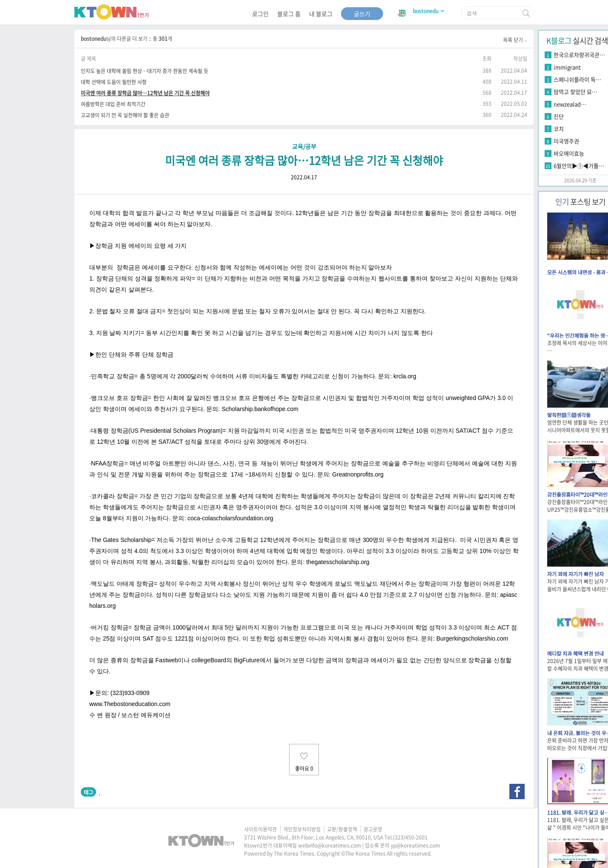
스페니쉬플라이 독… (577, 79)
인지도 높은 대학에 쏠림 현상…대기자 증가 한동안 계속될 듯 (145, 71)
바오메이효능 (569, 153)
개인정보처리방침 (302, 829)
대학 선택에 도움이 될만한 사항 (114, 82)
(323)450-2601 (410, 837)
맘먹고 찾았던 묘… (575, 92)
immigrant (567, 67)
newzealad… (570, 104)
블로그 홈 (289, 14)
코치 (559, 129)
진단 (559, 116)
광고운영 (373, 829)
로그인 (260, 14)
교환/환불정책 (342, 829)
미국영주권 (566, 141)
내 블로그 (321, 14)
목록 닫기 (515, 40)
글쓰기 (362, 14)
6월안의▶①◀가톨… (579, 166)
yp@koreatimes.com (415, 845)
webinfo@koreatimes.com (330, 845)
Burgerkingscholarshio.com (472, 638)
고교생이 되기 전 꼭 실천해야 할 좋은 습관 (125, 115)
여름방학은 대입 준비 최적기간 (113, 104)
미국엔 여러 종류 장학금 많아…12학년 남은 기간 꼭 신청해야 (145, 93)
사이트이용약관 (260, 829)
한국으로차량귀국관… (579, 55)
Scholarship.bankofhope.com (260, 409)
